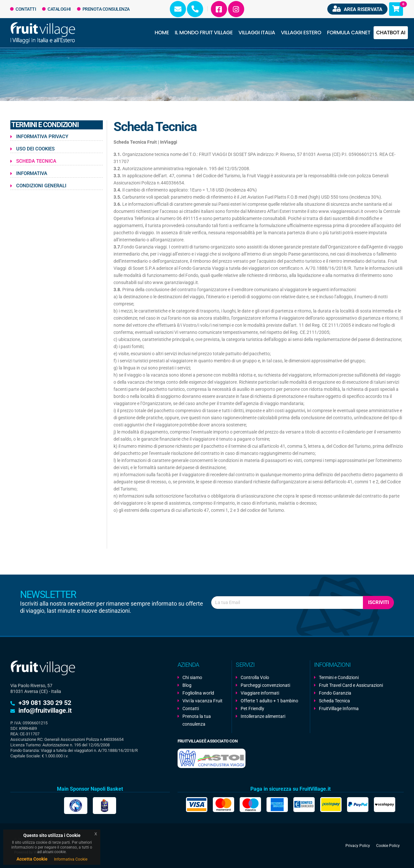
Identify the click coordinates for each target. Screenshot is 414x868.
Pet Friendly (252, 709)
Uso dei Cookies (35, 149)
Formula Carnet (349, 33)
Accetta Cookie (32, 859)
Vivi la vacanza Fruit (202, 701)
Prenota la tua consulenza (197, 720)
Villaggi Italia (257, 33)
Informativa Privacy (42, 137)
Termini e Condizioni (339, 677)
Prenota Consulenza (103, 9)
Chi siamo (192, 677)
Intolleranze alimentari (263, 716)
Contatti (23, 9)
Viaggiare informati (260, 693)
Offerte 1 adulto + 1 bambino (269, 701)
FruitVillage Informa (339, 709)
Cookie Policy (388, 846)
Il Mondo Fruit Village (204, 33)
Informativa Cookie (71, 859)
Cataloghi (56, 9)
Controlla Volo (255, 677)
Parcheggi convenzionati (265, 685)
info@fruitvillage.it (45, 710)
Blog (187, 685)
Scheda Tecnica (36, 161)
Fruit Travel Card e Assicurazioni (351, 685)
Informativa (32, 173)
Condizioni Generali (41, 186)
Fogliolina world (198, 693)
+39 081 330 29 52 (45, 703)
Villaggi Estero (301, 33)
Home (162, 33)
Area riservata (357, 9)
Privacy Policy (358, 846)
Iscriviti (378, 602)
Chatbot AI (391, 33)
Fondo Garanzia (335, 693)
